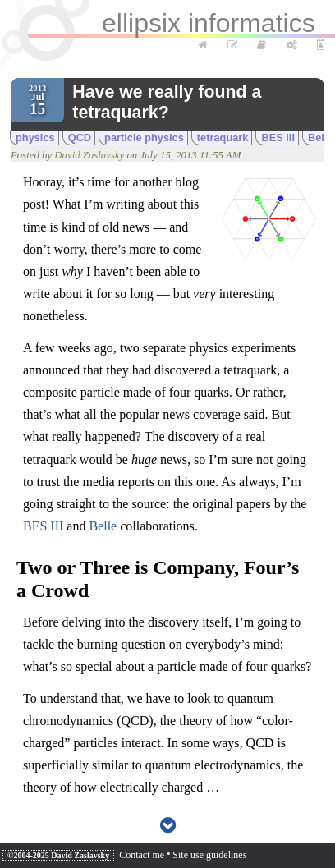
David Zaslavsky (89, 155)
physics (35, 138)
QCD (80, 138)
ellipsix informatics (209, 23)
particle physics (144, 138)
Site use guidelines (209, 855)
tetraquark (223, 138)
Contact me (142, 855)
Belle (103, 526)
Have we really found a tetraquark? (167, 102)
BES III (278, 138)
